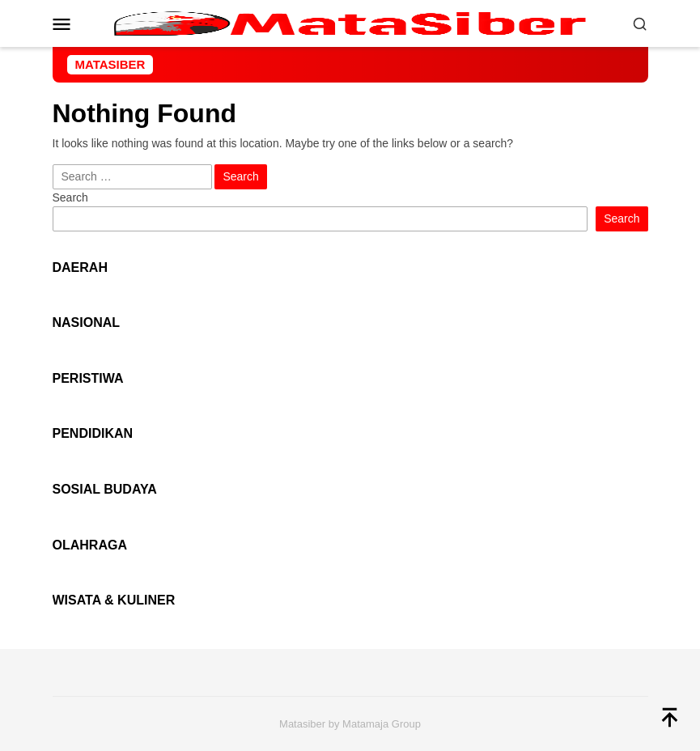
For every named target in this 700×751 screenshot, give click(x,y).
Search (70, 197)
